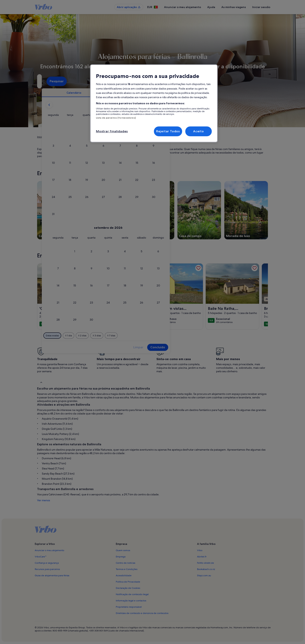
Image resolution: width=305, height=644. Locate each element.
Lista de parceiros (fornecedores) (116, 118)
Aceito (199, 131)
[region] (154, 103)
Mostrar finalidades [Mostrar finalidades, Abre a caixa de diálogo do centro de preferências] (112, 131)
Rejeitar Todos (168, 131)
